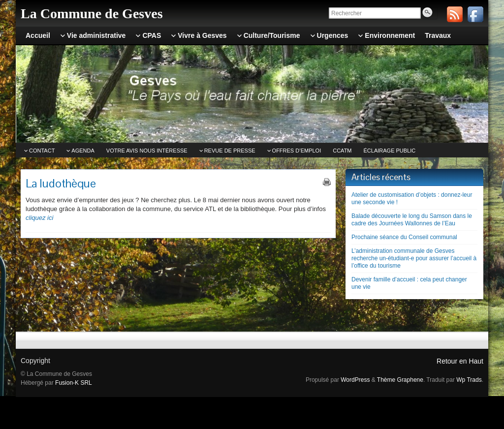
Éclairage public (390, 151)
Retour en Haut (460, 361)
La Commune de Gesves (92, 14)
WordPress (355, 380)
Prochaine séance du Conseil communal (404, 237)
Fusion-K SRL (74, 383)
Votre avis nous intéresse (147, 151)
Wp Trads (469, 380)
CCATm (342, 151)
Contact (42, 151)
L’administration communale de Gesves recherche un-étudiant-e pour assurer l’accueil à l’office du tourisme (414, 258)
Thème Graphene (400, 380)
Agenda (83, 151)
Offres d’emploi (297, 151)
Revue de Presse (230, 151)
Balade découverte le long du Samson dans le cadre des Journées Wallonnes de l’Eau (412, 220)
